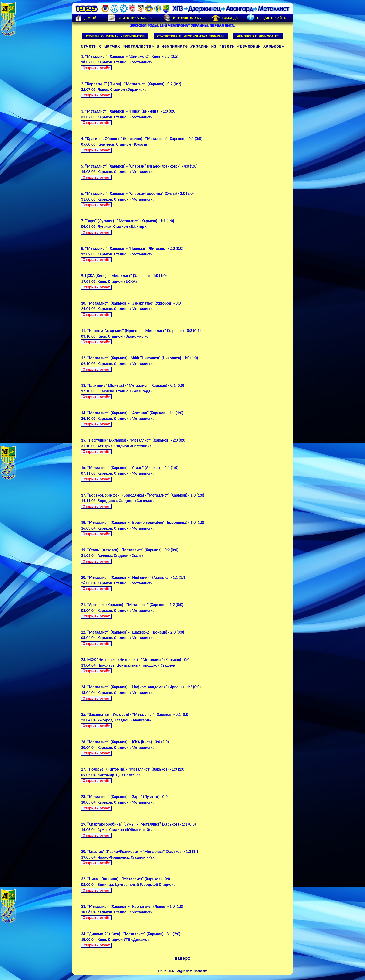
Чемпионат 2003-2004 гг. (258, 36)
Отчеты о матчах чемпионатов (115, 36)
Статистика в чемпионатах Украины (191, 36)
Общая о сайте (266, 18)
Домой (85, 18)
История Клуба (182, 18)
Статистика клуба (129, 18)
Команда (225, 18)
